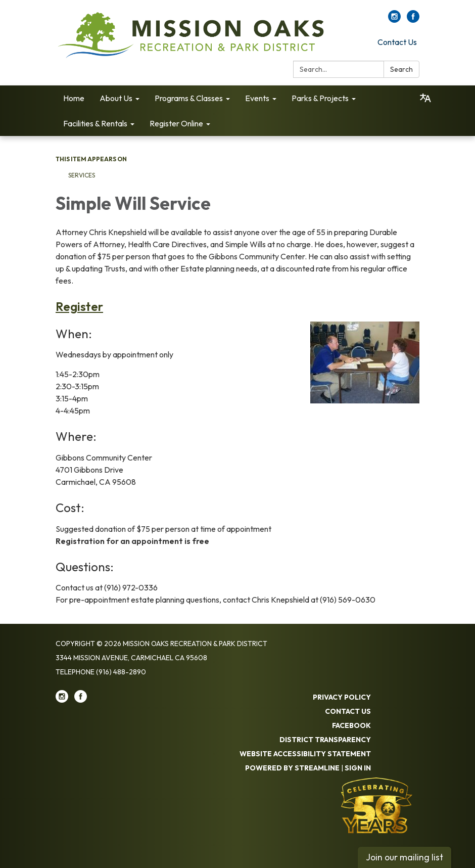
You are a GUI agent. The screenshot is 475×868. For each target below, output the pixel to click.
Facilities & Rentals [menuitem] (95, 123)
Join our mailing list (405, 857)
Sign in (358, 768)
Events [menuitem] (257, 98)
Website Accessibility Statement (305, 754)
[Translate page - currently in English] (425, 98)
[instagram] (394, 20)
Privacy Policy (342, 697)
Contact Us (397, 42)
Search (401, 69)
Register (79, 306)
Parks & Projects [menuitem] (320, 98)
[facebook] (413, 20)
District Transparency (325, 740)
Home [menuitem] (74, 98)
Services (82, 175)
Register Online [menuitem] (176, 123)
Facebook (351, 725)
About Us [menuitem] (116, 98)
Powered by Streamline (292, 768)
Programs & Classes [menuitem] (189, 98)
